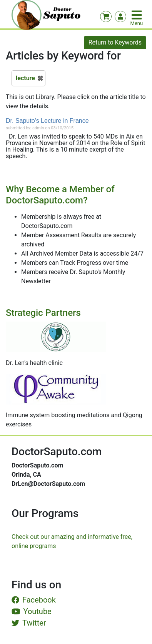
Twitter (29, 623)
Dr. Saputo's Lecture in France (47, 121)
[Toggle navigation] (137, 15)
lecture (25, 78)
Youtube (32, 611)
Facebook (34, 600)
